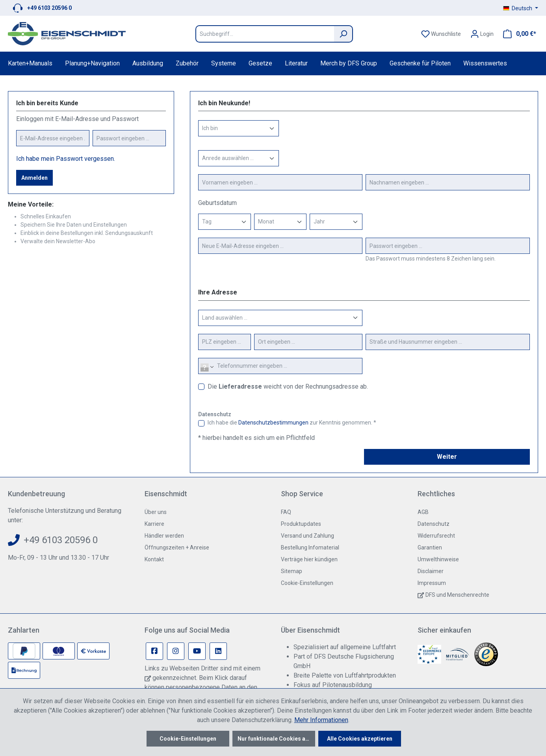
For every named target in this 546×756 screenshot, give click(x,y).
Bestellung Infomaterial (310, 547)
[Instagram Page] (176, 651)
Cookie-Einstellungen (307, 583)
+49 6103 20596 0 (49, 8)
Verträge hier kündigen (309, 559)
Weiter (447, 457)
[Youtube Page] (197, 651)
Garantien (430, 547)
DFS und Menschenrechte (457, 595)
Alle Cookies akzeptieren (360, 739)
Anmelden (34, 178)
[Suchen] (344, 34)
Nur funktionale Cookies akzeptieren (276, 739)
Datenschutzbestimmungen (273, 423)
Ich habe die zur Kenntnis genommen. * (292, 423)
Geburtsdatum (217, 203)
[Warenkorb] (517, 34)
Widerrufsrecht (436, 536)
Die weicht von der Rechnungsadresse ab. (288, 386)
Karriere (154, 524)
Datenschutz (434, 524)
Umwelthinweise (438, 559)
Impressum (432, 583)
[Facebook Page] (154, 651)
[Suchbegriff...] (265, 34)
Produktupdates (301, 524)
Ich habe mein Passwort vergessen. (66, 159)
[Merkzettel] (441, 34)
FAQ (286, 512)
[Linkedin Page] (218, 651)
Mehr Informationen (321, 720)
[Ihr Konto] (482, 34)
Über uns (156, 512)
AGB (423, 512)
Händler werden (164, 536)
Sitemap (292, 571)
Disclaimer (431, 571)
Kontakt (154, 559)
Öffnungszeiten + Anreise (177, 547)
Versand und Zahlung (307, 536)
